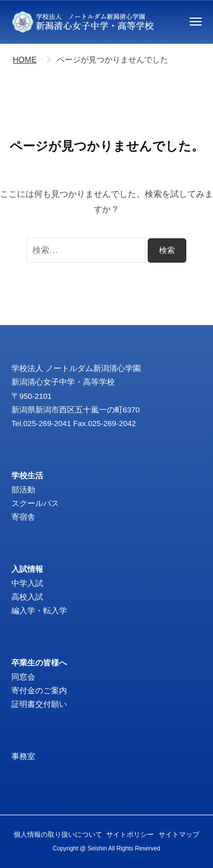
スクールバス (35, 503)
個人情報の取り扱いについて (58, 835)
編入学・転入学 (39, 611)
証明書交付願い (39, 704)
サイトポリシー (130, 835)
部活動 (23, 490)
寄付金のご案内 (39, 691)
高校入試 (27, 597)
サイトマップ (179, 835)
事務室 (23, 757)
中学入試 (27, 583)
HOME (25, 60)
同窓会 (23, 677)
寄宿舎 (23, 517)
